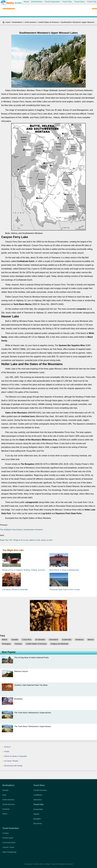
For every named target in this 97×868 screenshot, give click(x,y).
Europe (5, 790)
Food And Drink (9, 842)
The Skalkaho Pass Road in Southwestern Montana (22, 530)
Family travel (8, 838)
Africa (5, 814)
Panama (18, 644)
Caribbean (38, 795)
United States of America (48, 22)
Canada (15, 639)
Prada (7, 751)
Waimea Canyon (21, 671)
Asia (4, 795)
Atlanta (36, 814)
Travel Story (80, 2)
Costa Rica (27, 639)
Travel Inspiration (52, 2)
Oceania (6, 809)
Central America (40, 790)
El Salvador (40, 639)
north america (30, 22)
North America (8, 800)
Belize (5, 639)
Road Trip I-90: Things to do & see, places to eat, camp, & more (26, 540)
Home (26, 2)
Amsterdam (38, 809)
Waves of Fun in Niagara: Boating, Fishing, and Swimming (26, 570)
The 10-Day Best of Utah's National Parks (31, 657)
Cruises (6, 833)
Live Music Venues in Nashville (15, 589)
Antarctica (38, 800)
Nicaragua (6, 644)
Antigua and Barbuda (59, 644)
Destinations (37, 2)
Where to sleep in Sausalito (16, 756)
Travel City (92, 2)
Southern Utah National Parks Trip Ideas (31, 685)
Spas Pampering (9, 852)
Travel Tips (67, 2)
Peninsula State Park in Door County (65, 589)
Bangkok (37, 819)
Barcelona (38, 823)
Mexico (91, 639)
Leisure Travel (8, 847)
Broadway (18, 699)
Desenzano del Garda (13, 766)
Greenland (53, 639)
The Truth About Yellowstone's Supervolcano (33, 713)
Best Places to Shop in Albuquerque (64, 570)
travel (8, 22)
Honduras (79, 639)
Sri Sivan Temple (11, 761)
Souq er (8, 747)
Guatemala (67, 639)
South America (9, 804)
